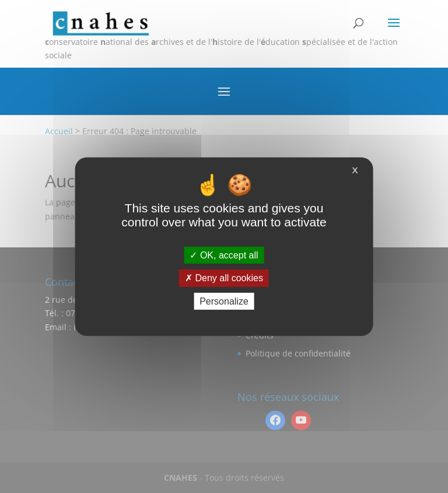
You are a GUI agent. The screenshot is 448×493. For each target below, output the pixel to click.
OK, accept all (224, 255)
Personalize (224, 301)
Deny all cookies (224, 278)
